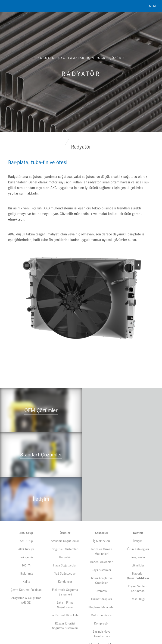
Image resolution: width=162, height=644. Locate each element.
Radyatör (65, 512)
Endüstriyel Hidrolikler (65, 570)
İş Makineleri (101, 495)
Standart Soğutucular (65, 495)
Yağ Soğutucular (65, 528)
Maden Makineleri (101, 516)
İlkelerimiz (26, 528)
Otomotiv (101, 545)
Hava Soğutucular (65, 520)
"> (40, 429)
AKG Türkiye (26, 504)
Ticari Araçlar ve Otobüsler (102, 535)
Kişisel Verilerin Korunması (138, 543)
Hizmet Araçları (101, 553)
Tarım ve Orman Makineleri (101, 506)
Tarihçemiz (26, 512)
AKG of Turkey (23, 6)
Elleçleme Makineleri (101, 562)
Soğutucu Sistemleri (65, 504)
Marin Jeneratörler (101, 599)
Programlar (138, 512)
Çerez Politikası (138, 533)
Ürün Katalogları (138, 504)
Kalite (26, 536)
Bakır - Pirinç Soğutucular (65, 559)
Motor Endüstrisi (101, 570)
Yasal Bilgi (138, 553)
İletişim (138, 495)
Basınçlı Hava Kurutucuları (101, 588)
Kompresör (101, 578)
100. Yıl (26, 520)
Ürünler (65, 487)
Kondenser (65, 536)
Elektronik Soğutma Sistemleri (65, 546)
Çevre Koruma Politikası (26, 544)
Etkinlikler (138, 520)
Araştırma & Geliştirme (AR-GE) (26, 555)
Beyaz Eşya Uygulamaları (101, 609)
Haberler (138, 528)
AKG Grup (26, 487)
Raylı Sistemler (101, 524)
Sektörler (101, 487)
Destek (138, 487)
